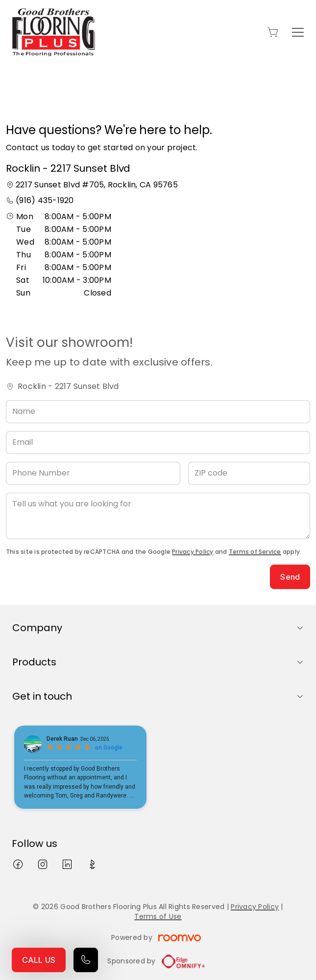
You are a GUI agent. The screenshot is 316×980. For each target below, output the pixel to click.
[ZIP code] (249, 473)
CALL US (39, 960)
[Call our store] (86, 960)
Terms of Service (255, 552)
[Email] (158, 443)
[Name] (158, 412)
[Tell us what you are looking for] (158, 516)
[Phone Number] (93, 473)
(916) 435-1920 (45, 200)
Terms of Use (158, 916)
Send (290, 577)
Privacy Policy (193, 552)
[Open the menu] (298, 32)
